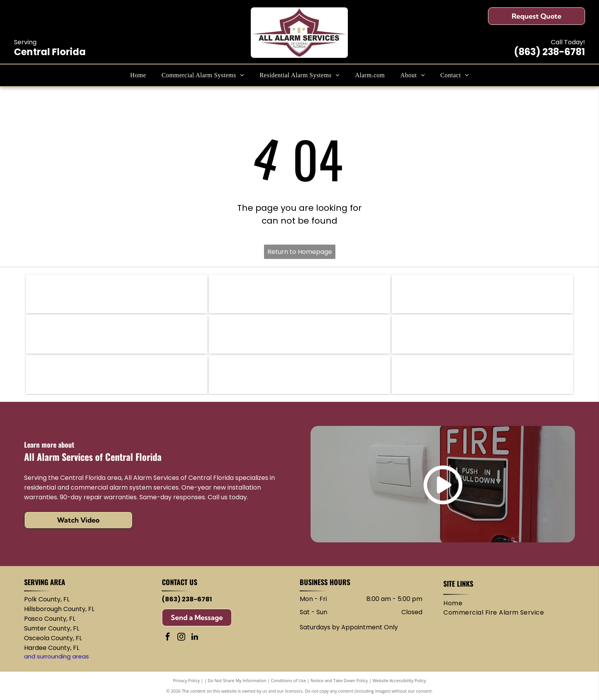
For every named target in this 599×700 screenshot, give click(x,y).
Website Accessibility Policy (399, 680)
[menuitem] (138, 75)
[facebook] (168, 638)
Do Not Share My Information (237, 680)
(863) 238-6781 (550, 52)
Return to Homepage (300, 252)
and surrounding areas (56, 656)
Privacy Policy (187, 680)
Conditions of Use (289, 680)
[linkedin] (195, 638)
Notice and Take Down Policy (339, 680)
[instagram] (181, 638)
